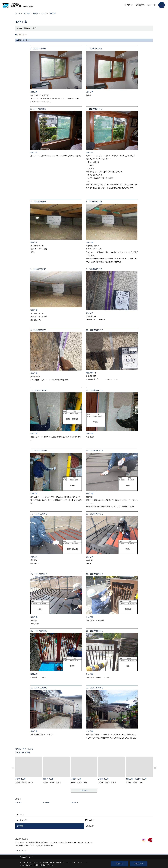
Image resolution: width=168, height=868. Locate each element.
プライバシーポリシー (70, 862)
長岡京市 (75, 802)
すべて (19, 802)
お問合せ (129, 5)
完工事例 (20, 826)
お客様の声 (89, 826)
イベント (152, 5)
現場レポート (90, 820)
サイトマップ (22, 851)
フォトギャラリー (23, 820)
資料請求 (140, 5)
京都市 (47, 802)
